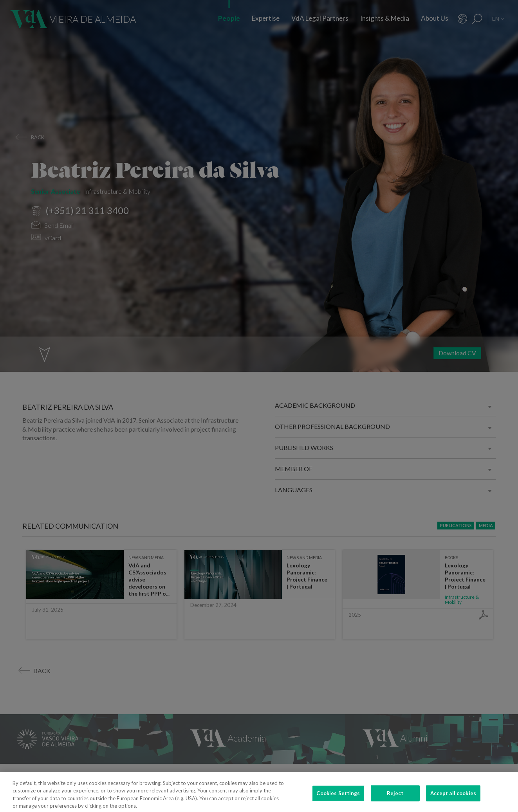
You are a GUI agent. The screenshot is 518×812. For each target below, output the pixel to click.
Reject (395, 801)
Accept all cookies (453, 801)
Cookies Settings (338, 801)
